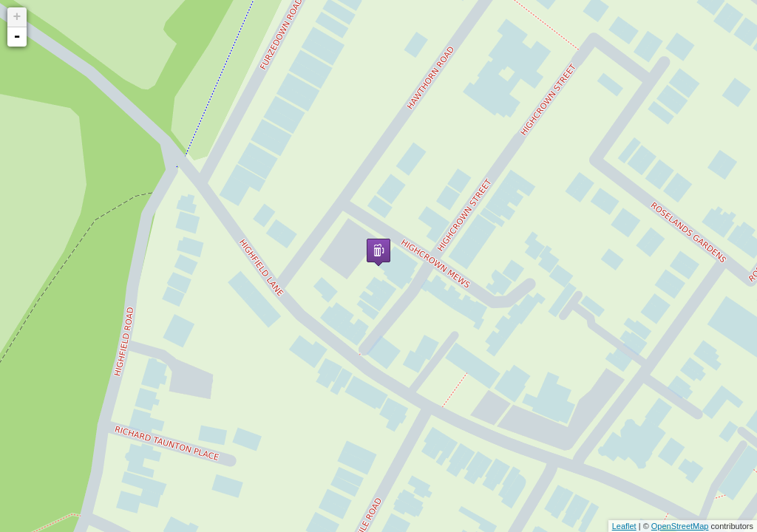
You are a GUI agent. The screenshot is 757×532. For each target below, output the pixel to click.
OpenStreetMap (680, 526)
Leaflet (624, 526)
